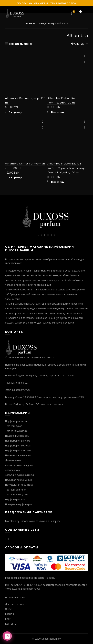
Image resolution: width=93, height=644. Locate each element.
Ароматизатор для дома (19, 465)
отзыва (59, 404)
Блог (8, 619)
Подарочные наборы (17, 436)
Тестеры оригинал (16, 490)
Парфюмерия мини (16, 421)
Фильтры (78, 44)
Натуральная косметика (19, 485)
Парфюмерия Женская (18, 450)
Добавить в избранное (43, 56)
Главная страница (36, 23)
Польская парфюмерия (18, 480)
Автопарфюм (13, 470)
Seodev (51, 578)
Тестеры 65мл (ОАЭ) (17, 494)
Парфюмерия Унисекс (18, 441)
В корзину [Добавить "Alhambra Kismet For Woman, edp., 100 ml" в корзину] (15, 177)
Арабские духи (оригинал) (20, 475)
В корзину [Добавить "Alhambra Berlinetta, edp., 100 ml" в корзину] (15, 112)
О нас (8, 609)
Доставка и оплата (16, 604)
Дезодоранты (13, 460)
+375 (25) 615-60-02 (16, 383)
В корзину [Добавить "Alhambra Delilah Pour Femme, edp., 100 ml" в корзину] (58, 112)
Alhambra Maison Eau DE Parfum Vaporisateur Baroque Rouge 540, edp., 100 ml (67, 168)
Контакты (11, 624)
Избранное (74, 12)
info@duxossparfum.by (18, 390)
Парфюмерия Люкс (16, 499)
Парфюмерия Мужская (18, 446)
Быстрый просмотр (43, 62)
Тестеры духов (14, 426)
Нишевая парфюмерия (18, 455)
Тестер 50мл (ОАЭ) (16, 431)
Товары (52, 23)
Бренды (9, 614)
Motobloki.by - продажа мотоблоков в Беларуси (33, 521)
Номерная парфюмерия (19, 504)
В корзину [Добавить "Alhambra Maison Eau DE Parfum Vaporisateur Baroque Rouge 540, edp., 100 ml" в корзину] (58, 182)
